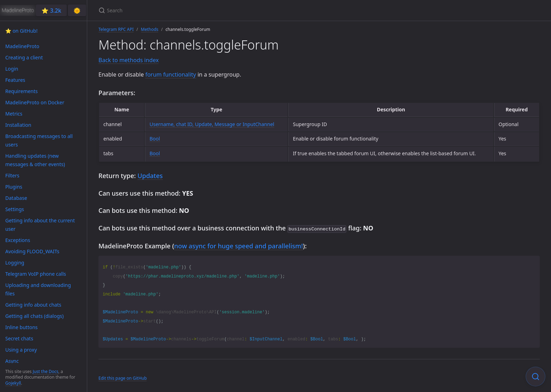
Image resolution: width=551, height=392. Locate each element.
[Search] (181, 10)
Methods (150, 29)
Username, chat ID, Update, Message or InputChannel (212, 124)
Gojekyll (13, 383)
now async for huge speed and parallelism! (238, 245)
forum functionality (171, 74)
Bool (155, 139)
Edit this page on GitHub (123, 377)
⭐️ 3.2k (51, 11)
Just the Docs (46, 371)
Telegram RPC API (116, 29)
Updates (150, 176)
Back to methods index (129, 60)
